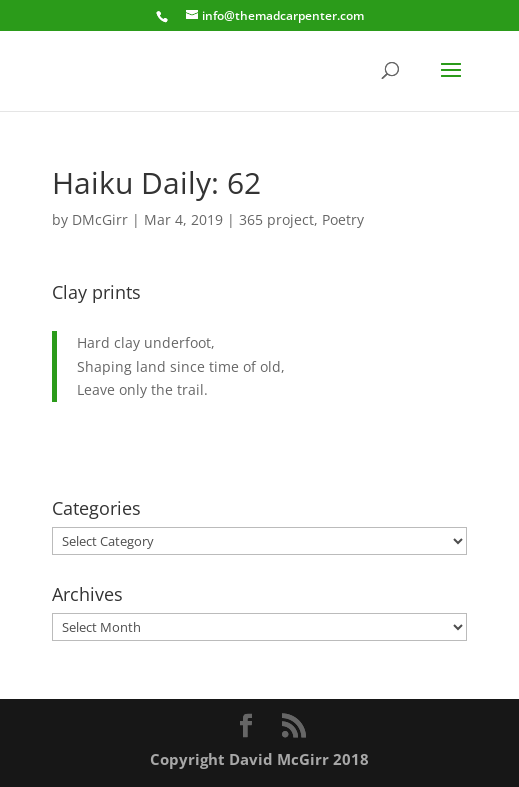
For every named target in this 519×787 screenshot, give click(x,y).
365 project (276, 219)
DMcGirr (100, 219)
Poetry (343, 219)
